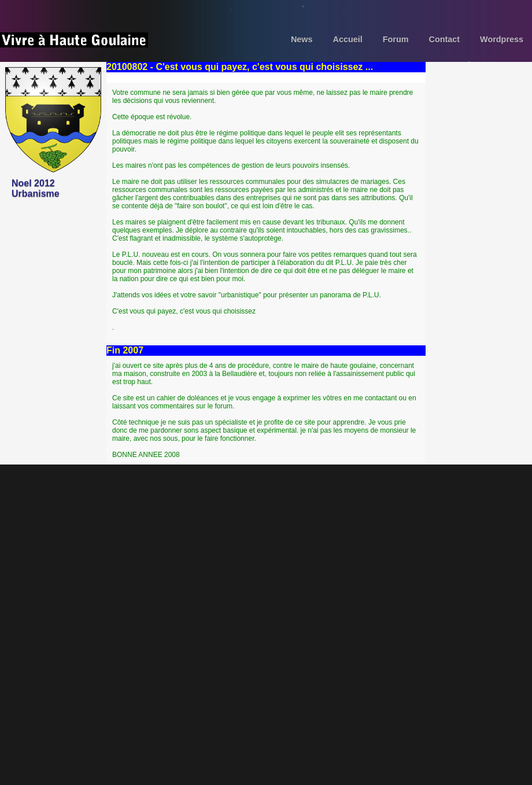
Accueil (348, 39)
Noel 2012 (33, 183)
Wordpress (502, 39)
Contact (445, 39)
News (302, 39)
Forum (396, 39)
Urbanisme (36, 194)
